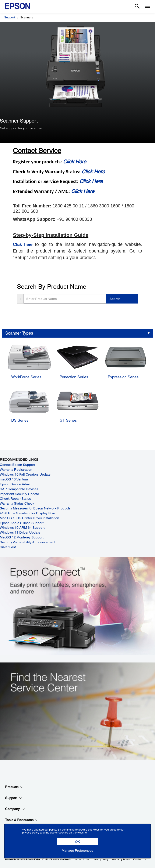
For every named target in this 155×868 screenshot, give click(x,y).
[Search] (137, 6)
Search (115, 299)
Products (14, 787)
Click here (23, 244)
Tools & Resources (22, 820)
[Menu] (147, 6)
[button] (77, 842)
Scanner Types (19, 333)
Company (15, 809)
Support (10, 17)
